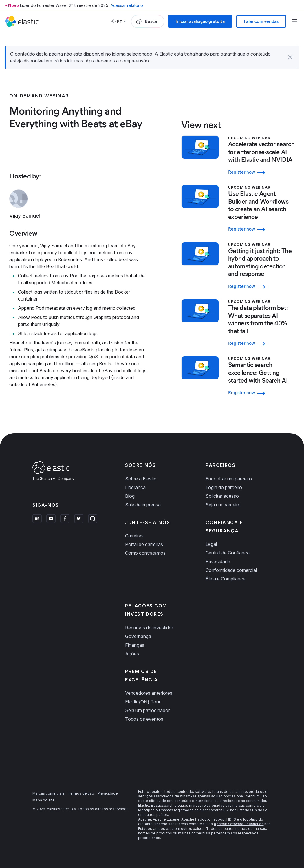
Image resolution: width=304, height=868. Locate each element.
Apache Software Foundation (239, 824)
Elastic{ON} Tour (143, 702)
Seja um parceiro (223, 505)
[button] (290, 57)
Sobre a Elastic (141, 479)
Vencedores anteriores (149, 693)
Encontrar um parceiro (229, 479)
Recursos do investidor (149, 628)
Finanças (135, 645)
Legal (211, 544)
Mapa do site (44, 800)
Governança (138, 636)
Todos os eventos (144, 719)
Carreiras (134, 536)
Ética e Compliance (226, 579)
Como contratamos (145, 553)
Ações (132, 654)
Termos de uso (81, 793)
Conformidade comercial (231, 570)
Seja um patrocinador (147, 710)
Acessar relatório (127, 5)
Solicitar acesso (222, 496)
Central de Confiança (228, 553)
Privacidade (218, 561)
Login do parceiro (224, 487)
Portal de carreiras (144, 544)
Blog (130, 496)
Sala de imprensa (143, 505)
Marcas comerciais (48, 793)
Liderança (135, 487)
